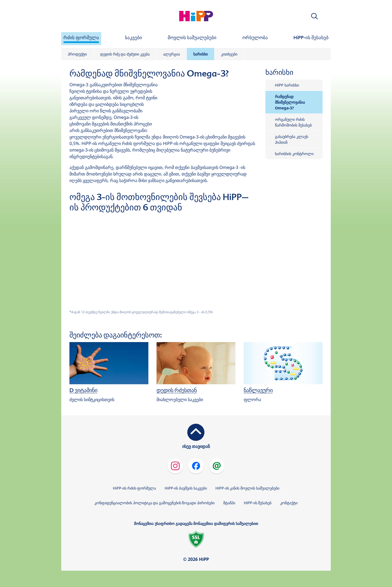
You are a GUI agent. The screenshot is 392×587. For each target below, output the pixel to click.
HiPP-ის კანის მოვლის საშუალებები (247, 488)
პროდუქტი (77, 54)
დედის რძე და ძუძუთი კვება (125, 54)
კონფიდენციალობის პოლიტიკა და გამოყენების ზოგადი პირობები (154, 503)
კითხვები (229, 54)
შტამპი (229, 503)
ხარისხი (200, 54)
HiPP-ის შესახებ (258, 503)
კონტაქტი (289, 503)
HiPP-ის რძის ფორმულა (134, 488)
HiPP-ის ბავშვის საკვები (186, 488)
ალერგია (171, 54)
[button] (314, 16)
